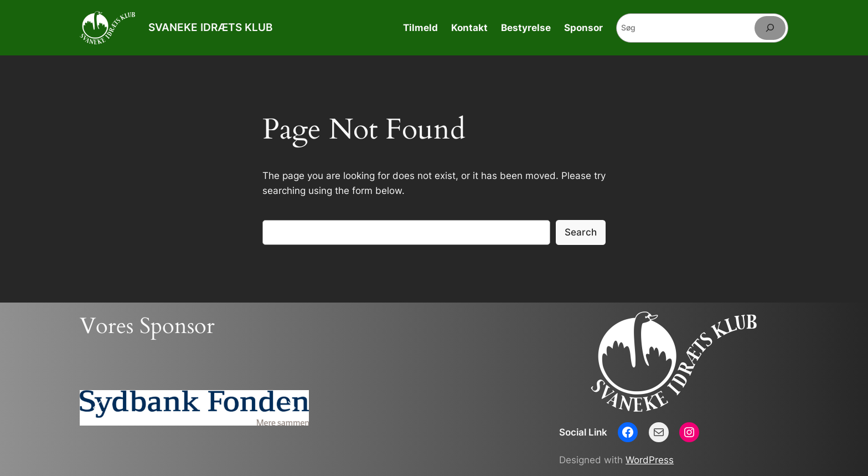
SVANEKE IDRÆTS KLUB (210, 27)
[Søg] (770, 28)
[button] (97, 408)
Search (581, 232)
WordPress (650, 460)
